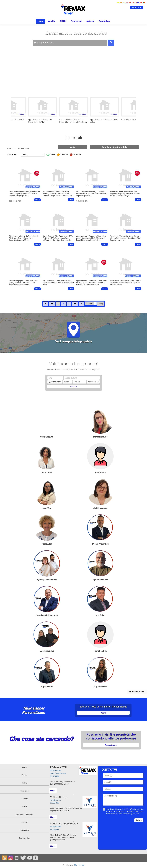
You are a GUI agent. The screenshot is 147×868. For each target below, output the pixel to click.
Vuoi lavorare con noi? (137, 692)
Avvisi (24, 807)
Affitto (63, 21)
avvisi (72, 147)
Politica (25, 822)
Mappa (53, 790)
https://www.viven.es (58, 773)
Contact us (104, 21)
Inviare (139, 820)
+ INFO (37, 200)
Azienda (90, 21)
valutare (73, 387)
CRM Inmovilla (79, 865)
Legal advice (25, 830)
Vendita (52, 21)
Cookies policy (24, 838)
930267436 (54, 776)
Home (40, 21)
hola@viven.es (56, 770)
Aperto (103, 713)
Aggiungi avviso (111, 745)
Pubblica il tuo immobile (114, 147)
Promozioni (76, 21)
